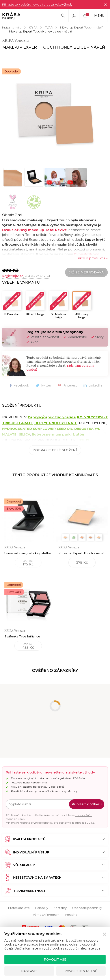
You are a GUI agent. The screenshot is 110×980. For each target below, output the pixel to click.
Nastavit (29, 971)
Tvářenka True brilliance (22, 636)
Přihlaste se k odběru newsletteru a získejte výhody (37, 4)
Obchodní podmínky (87, 908)
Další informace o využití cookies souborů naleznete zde (57, 948)
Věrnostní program (46, 915)
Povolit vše (55, 959)
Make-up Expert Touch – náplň (82, 27)
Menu (99, 15)
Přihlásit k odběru (87, 804)
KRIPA (33, 27)
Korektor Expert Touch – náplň (81, 553)
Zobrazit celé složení (55, 450)
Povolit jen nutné (81, 971)
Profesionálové (19, 908)
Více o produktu (91, 258)
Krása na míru (12, 27)
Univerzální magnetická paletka (28, 553)
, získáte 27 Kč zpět (26, 276)
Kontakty (60, 908)
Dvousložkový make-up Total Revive (34, 230)
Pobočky (42, 908)
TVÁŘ (49, 27)
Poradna (71, 915)
